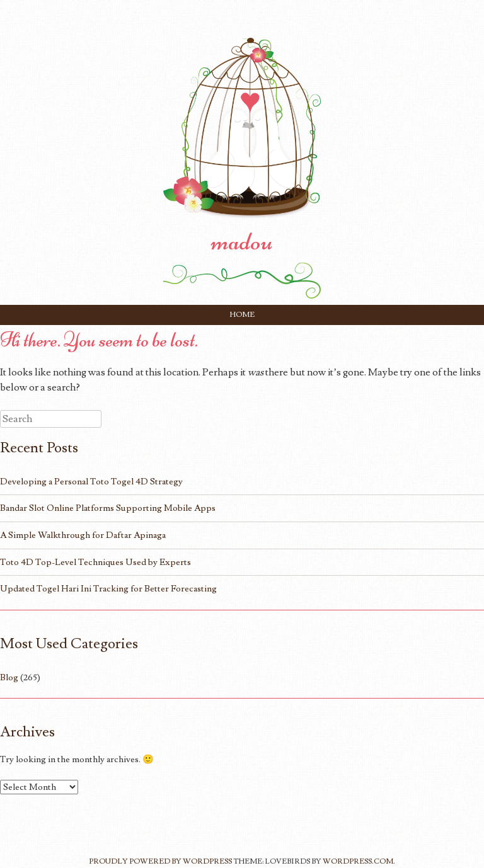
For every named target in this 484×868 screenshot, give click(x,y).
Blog (9, 677)
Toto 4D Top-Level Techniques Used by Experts (95, 562)
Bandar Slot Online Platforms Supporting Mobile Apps (108, 508)
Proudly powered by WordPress (160, 861)
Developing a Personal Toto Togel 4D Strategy (91, 482)
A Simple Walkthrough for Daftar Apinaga (83, 535)
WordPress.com (358, 861)
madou (242, 241)
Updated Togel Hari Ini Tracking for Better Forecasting (108, 589)
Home (242, 315)
